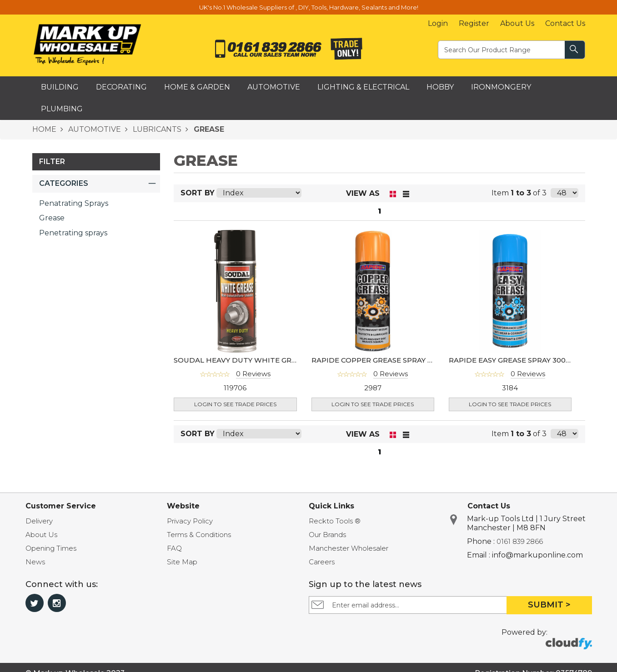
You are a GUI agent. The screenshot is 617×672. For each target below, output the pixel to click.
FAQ (174, 548)
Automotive (274, 87)
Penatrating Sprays (74, 203)
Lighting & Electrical (363, 87)
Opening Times (51, 548)
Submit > (549, 605)
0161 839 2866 (520, 541)
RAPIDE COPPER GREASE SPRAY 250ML (381, 360)
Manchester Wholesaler (349, 548)
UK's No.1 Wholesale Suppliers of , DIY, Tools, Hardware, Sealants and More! (309, 7)
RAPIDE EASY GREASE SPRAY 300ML (513, 360)
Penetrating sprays (73, 233)
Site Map (182, 562)
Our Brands (327, 535)
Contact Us (565, 23)
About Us (517, 23)
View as (363, 193)
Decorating (121, 87)
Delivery (39, 521)
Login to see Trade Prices (235, 404)
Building (60, 87)
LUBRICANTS (156, 129)
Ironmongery (501, 87)
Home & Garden (197, 87)
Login (438, 23)
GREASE (208, 129)
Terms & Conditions (199, 535)
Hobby (440, 87)
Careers (322, 562)
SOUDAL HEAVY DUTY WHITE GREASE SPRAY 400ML (267, 360)
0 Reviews (253, 374)
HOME (44, 129)
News (35, 562)
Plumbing (62, 109)
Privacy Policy (190, 521)
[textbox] (502, 49)
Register (474, 23)
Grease (52, 218)
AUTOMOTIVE (94, 129)
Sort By (198, 193)
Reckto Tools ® (335, 521)
